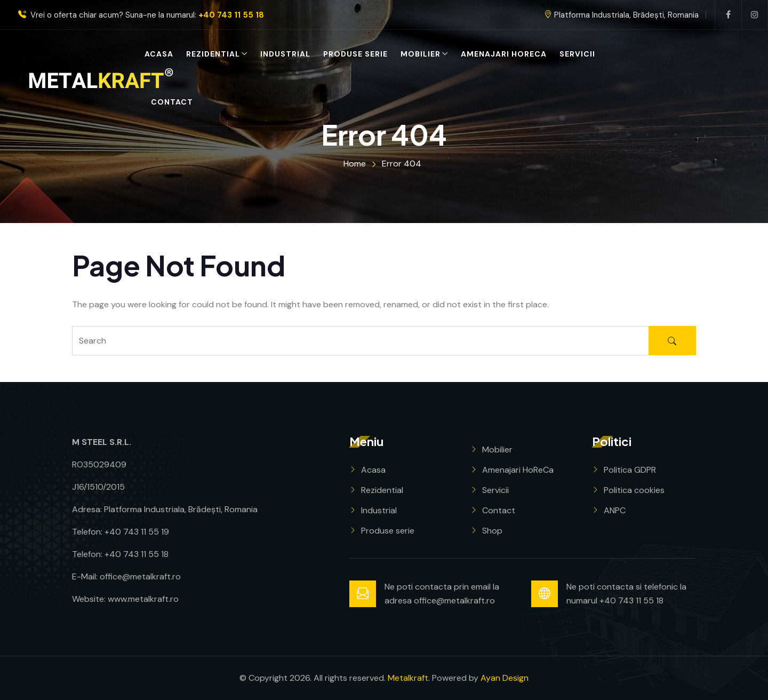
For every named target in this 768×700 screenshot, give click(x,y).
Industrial (285, 54)
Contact (172, 102)
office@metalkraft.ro (140, 576)
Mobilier (421, 54)
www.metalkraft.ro (143, 599)
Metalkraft (408, 678)
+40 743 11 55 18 (231, 15)
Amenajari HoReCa (504, 54)
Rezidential (213, 54)
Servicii (577, 54)
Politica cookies (634, 490)
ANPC (615, 510)
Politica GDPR (630, 470)
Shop (492, 531)
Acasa (159, 54)
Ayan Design (505, 678)
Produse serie (355, 54)
